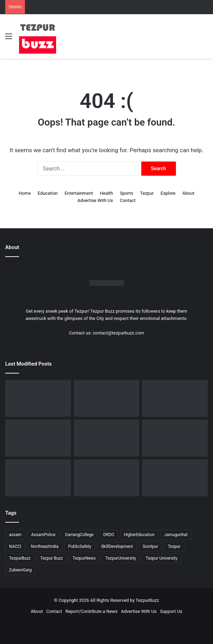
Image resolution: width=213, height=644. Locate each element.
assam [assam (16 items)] (15, 535)
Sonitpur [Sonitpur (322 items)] (150, 546)
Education (48, 193)
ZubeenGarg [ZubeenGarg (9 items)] (20, 570)
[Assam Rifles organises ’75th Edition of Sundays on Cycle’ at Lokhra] (107, 398)
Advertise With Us (95, 200)
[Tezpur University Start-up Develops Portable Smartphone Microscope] (38, 478)
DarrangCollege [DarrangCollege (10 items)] (79, 535)
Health (106, 193)
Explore (168, 193)
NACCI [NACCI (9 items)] (15, 546)
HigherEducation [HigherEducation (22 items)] (139, 535)
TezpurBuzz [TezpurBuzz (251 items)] (20, 558)
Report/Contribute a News (92, 611)
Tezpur (147, 193)
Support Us (171, 611)
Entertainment (79, 193)
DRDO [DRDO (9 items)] (109, 535)
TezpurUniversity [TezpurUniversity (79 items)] (121, 558)
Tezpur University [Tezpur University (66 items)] (162, 558)
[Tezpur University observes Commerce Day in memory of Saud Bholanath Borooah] (107, 438)
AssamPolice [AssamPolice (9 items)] (43, 535)
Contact (128, 200)
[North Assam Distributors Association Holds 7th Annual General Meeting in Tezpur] (175, 398)
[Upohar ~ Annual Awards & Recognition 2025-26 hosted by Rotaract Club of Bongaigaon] (38, 398)
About (189, 193)
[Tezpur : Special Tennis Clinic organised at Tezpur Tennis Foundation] (38, 438)
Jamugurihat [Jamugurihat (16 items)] (176, 535)
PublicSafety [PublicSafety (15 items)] (80, 546)
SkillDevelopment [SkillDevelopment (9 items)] (117, 546)
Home (25, 193)
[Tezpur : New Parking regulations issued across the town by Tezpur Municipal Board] (175, 438)
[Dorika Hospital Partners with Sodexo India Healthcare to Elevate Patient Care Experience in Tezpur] (107, 478)
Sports (126, 193)
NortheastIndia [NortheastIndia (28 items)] (45, 546)
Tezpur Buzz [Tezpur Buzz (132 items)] (51, 558)
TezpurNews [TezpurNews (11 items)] (84, 558)
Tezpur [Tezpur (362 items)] (174, 546)
